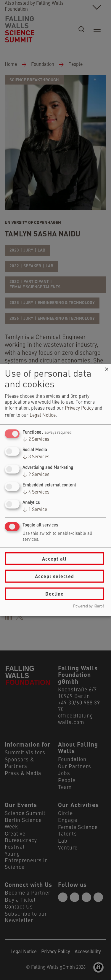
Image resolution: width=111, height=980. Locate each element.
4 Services (36, 492)
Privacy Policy (79, 408)
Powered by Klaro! (89, 606)
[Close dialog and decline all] (107, 368)
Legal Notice (43, 416)
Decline (54, 594)
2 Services (36, 440)
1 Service (35, 510)
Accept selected (54, 576)
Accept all (54, 558)
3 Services (36, 457)
